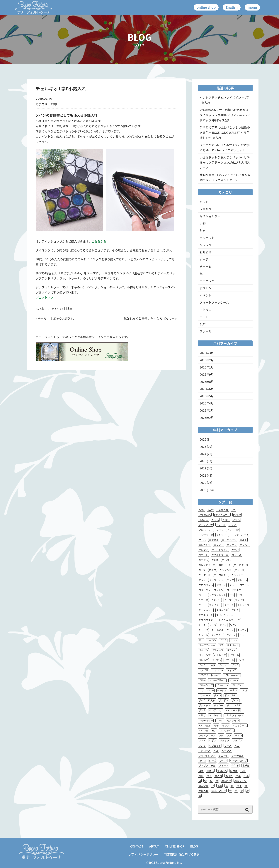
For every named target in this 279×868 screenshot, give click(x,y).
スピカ (235, 610)
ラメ (229, 735)
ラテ (221, 735)
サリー (241, 595)
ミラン (226, 725)
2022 (203, 468)
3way (211, 510)
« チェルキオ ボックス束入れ (55, 318)
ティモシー (217, 635)
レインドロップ (207, 756)
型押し (210, 771)
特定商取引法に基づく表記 (182, 854)
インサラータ (206, 535)
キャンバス (226, 570)
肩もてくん (240, 781)
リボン (213, 740)
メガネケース (240, 725)
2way (201, 510)
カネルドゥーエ (220, 555)
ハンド (204, 202)
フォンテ (232, 670)
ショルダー (207, 209)
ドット (243, 635)
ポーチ (204, 259)
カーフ (202, 570)
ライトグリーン (207, 735)
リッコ (238, 735)
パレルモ (203, 660)
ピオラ (241, 660)
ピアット (229, 660)
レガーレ (223, 756)
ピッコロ (223, 665)
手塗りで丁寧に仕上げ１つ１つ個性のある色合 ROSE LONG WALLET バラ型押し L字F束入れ (225, 132)
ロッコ (202, 761)
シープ (228, 600)
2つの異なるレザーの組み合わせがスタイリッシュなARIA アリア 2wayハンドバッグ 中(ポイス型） (225, 115)
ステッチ (229, 605)
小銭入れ (222, 771)
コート (204, 317)
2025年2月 (207, 418)
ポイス (235, 700)
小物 (203, 223)
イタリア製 (233, 530)
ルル (216, 751)
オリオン (232, 545)
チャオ (230, 630)
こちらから (99, 241)
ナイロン (211, 640)
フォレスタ (217, 670)
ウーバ (202, 540)
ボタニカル (230, 695)
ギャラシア (238, 575)
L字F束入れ (42, 308)
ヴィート (223, 765)
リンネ (202, 746)
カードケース (241, 565)
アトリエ (205, 310)
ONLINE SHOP (175, 846)
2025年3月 (207, 410)
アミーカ (221, 525)
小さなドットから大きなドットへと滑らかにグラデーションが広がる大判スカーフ (225, 162)
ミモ (216, 725)
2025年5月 (207, 396)
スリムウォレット (226, 615)
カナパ (235, 550)
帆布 (203, 324)
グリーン (221, 585)
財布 (54, 104)
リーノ (228, 746)
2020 (203, 483)
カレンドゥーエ (207, 565)
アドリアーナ (206, 525)
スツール (205, 331)
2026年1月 (207, 367)
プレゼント (238, 685)
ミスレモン (233, 720)
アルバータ (204, 530)
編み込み (226, 781)
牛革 (246, 776)
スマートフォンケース (214, 302)
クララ (202, 580)
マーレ (220, 720)
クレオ (230, 580)
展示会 (234, 771)
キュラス (240, 570)
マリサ (202, 715)
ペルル (244, 690)
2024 (203, 454)
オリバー (244, 545)
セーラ (213, 625)
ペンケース (204, 695)
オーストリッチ (220, 550)
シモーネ (203, 600)
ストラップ (243, 605)
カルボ (215, 560)
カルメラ (227, 560)
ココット (244, 585)
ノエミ (223, 640)
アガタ (226, 520)
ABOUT (154, 846)
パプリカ (234, 655)
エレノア (219, 545)
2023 (203, 461)
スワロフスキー (207, 620)
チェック (203, 630)
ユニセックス (227, 730)
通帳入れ (203, 791)
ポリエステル (234, 705)
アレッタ (219, 530)
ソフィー (235, 625)
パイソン (203, 650)
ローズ (212, 761)
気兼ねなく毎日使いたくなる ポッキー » (150, 318)
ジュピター (241, 600)
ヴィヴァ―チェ (207, 765)
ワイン (223, 761)
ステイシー (215, 605)
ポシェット (207, 238)
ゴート (202, 595)
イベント (205, 295)
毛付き (229, 776)
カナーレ (203, 555)
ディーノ (231, 635)
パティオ (231, 650)
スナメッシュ (206, 610)
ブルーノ (234, 680)
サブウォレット (217, 595)
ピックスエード (207, 665)
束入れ (218, 776)
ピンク (235, 665)
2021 (203, 475)
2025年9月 (207, 374)
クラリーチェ (216, 580)
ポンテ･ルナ (216, 710)
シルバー (216, 600)
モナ (214, 730)
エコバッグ (207, 281)
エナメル (214, 540)
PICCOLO (203, 520)
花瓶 (220, 786)
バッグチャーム (207, 645)
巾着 (243, 771)
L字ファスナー (222, 515)
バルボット (233, 645)
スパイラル (222, 610)
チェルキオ (58, 308)
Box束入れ (223, 510)
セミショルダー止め (229, 620)
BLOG (194, 846)
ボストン (205, 288)
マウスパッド (233, 710)
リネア (202, 740)
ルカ (237, 746)
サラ (232, 595)
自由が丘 (203, 786)
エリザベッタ (229, 540)
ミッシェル (204, 725)
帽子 (209, 776)
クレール (242, 580)
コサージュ (204, 590)
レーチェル (238, 756)
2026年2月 (207, 360)
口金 (201, 771)
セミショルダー (210, 216)
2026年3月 (207, 353)
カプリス (236, 555)
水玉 (70, 308)
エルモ (243, 540)
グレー (233, 585)
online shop (206, 7)
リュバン (237, 740)
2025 (203, 447)
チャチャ (242, 630)
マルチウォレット (234, 715)
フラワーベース (232, 675)
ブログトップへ (46, 297)
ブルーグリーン (217, 680)
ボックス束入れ (207, 700)
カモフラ (203, 560)
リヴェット (215, 746)
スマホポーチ (206, 615)
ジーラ (202, 605)
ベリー (210, 690)
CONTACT (137, 846)
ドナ (201, 640)
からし (215, 520)
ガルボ (213, 570)
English (232, 7)
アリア (233, 525)
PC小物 (237, 515)
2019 (203, 490)
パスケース (217, 650)
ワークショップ (238, 761)
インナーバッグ (240, 535)
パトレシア (220, 655)
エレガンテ (204, 545)
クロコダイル (206, 585)
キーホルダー (221, 575)
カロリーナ (225, 565)
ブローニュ (222, 685)
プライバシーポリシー (143, 854)
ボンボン (223, 700)
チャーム (205, 266)
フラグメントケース (209, 675)
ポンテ (202, 710)
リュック (205, 245)
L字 (233, 510)
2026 (203, 439)
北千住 (246, 765)
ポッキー (219, 705)
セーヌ (202, 625)
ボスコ (217, 695)
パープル (216, 660)
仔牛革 (235, 765)
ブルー (202, 680)
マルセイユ (215, 715)
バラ (221, 645)
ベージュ (222, 690)
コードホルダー (235, 590)
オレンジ (203, 550)
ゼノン (223, 625)
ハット (234, 640)
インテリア (222, 535)
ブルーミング (206, 685)
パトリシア (204, 655)
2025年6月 (207, 389)
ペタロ (233, 690)
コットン (218, 590)
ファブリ (203, 670)
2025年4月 (207, 403)
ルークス (227, 751)
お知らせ (205, 252)
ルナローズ (204, 751)
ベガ (201, 690)
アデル (236, 520)
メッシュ (203, 730)
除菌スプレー (219, 791)
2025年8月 (207, 382)
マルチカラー (206, 720)
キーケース (204, 575)
